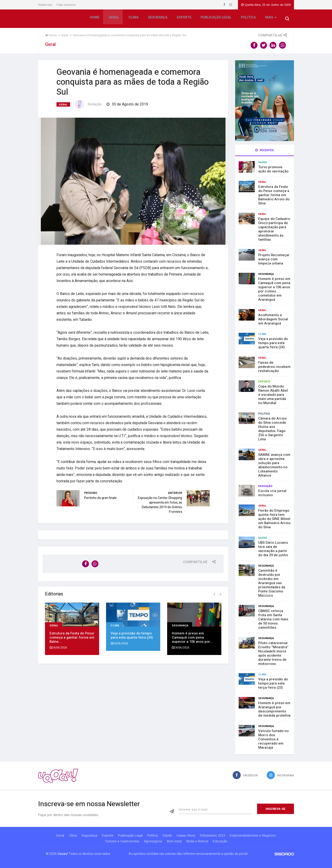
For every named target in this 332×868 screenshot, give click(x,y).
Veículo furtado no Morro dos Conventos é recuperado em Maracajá (273, 739)
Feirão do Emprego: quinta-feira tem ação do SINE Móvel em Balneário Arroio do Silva (274, 519)
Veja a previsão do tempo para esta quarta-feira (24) (132, 634)
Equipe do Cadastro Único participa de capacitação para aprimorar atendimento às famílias (274, 229)
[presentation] (214, 592)
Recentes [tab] (265, 150)
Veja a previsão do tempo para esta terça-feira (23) (273, 683)
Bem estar (174, 841)
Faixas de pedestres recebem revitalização (274, 367)
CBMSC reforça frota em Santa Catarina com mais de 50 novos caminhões (273, 619)
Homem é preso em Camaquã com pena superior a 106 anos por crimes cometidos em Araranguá (274, 289)
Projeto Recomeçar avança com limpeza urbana (274, 259)
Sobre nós (45, 5)
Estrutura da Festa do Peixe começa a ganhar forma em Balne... (72, 636)
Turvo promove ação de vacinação (273, 169)
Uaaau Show (191, 835)
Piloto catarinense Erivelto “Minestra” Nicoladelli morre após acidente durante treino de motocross (273, 653)
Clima (133, 19)
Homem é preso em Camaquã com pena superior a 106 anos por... (192, 636)
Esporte (184, 19)
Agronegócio (151, 841)
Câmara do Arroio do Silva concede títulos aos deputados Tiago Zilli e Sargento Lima (272, 429)
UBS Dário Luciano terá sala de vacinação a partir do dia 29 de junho (273, 549)
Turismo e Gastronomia (118, 841)
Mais (270, 20)
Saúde (263, 162)
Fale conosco (66, 5)
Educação (265, 486)
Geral (114, 19)
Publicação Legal (216, 19)
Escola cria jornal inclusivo (272, 493)
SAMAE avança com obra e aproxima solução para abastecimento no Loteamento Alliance (274, 465)
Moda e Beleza (199, 841)
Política (248, 19)
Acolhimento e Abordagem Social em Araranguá (273, 319)
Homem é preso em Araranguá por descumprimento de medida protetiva (274, 709)
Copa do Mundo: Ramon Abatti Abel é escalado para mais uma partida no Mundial (273, 395)
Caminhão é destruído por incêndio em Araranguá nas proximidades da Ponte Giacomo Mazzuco (272, 583)
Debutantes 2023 (219, 835)
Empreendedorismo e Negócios (261, 835)
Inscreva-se (276, 809)
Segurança (157, 19)
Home (95, 19)
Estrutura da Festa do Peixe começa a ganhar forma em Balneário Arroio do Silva (274, 195)
